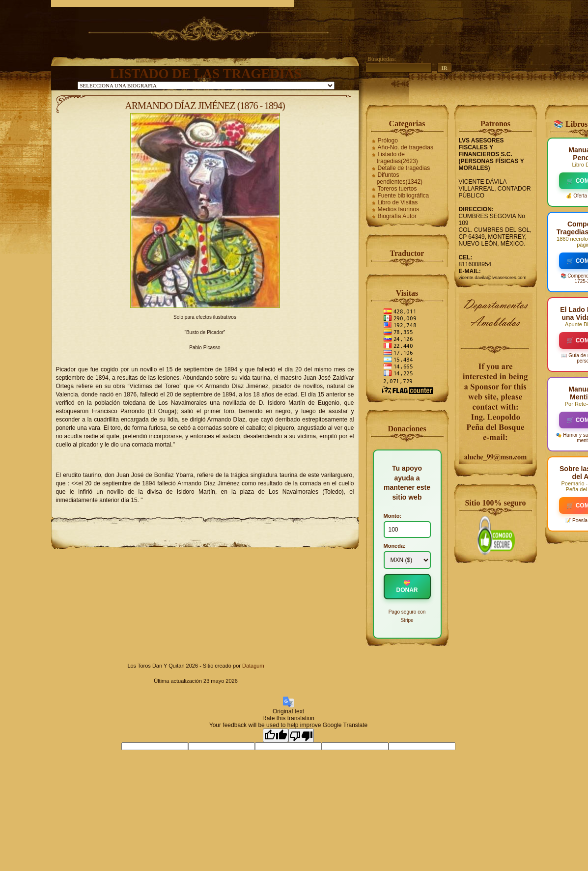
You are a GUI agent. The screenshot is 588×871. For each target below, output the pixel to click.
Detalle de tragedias (404, 168)
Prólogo (388, 140)
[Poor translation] (301, 735)
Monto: (393, 516)
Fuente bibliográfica (404, 196)
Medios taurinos (399, 209)
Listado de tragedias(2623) (397, 158)
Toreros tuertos (397, 189)
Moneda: (395, 546)
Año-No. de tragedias (406, 147)
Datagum (253, 666)
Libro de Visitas (398, 202)
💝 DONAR (407, 587)
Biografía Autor (397, 216)
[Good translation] (276, 735)
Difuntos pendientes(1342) (400, 178)
